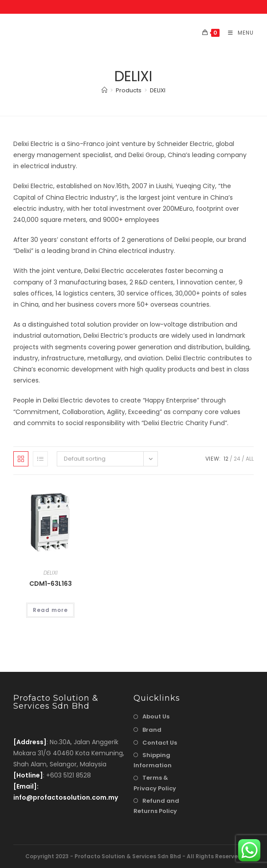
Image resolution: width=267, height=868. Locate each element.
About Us (156, 716)
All (250, 459)
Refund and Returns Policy (156, 806)
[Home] (104, 90)
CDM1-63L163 (51, 584)
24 (237, 459)
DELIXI (158, 90)
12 (226, 459)
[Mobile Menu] (238, 33)
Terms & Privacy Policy (155, 783)
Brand (152, 730)
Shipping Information (153, 760)
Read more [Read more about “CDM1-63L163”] (50, 610)
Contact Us (160, 743)
